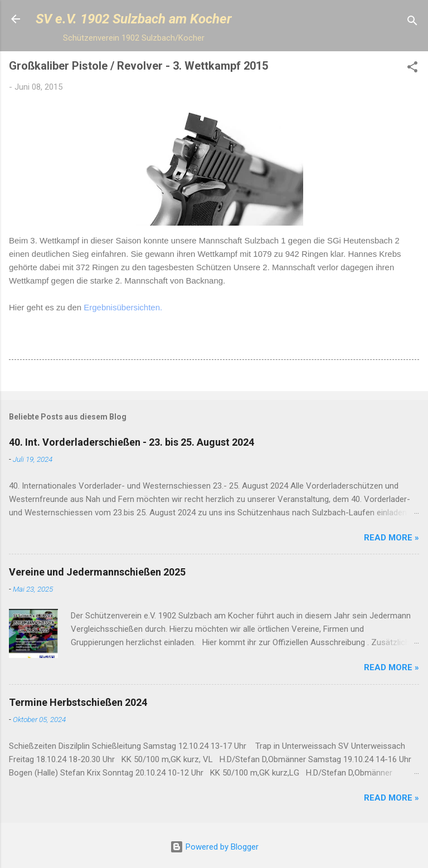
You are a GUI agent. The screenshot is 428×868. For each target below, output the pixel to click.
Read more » (391, 538)
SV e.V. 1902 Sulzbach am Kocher (134, 19)
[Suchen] (412, 23)
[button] (412, 69)
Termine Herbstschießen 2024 (78, 702)
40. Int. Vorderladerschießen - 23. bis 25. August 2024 (132, 442)
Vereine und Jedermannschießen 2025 (97, 572)
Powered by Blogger (214, 847)
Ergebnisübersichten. (123, 307)
